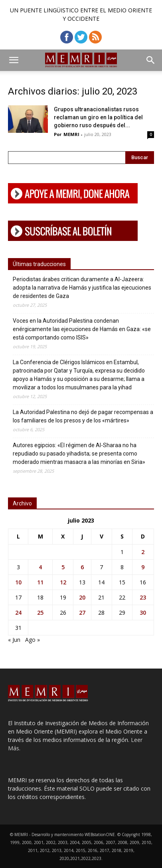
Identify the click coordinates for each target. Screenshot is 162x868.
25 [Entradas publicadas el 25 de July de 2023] (40, 613)
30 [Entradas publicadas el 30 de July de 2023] (143, 613)
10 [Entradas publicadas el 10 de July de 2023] (18, 582)
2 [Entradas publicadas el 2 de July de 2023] (143, 552)
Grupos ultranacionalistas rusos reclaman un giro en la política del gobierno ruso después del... (98, 117)
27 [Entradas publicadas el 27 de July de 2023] (82, 613)
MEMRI (71, 134)
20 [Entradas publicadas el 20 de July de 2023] (82, 597)
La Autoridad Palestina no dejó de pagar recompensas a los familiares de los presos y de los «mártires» (83, 416)
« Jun (14, 640)
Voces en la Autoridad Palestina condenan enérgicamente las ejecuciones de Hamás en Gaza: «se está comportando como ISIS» (82, 329)
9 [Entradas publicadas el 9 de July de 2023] (143, 567)
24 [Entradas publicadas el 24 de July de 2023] (18, 613)
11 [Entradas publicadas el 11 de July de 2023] (40, 582)
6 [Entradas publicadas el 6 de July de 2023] (82, 567)
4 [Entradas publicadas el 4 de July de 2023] (40, 567)
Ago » (33, 640)
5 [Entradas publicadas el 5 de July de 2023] (63, 567)
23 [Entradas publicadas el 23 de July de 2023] (143, 597)
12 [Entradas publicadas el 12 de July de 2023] (63, 582)
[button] (14, 60)
